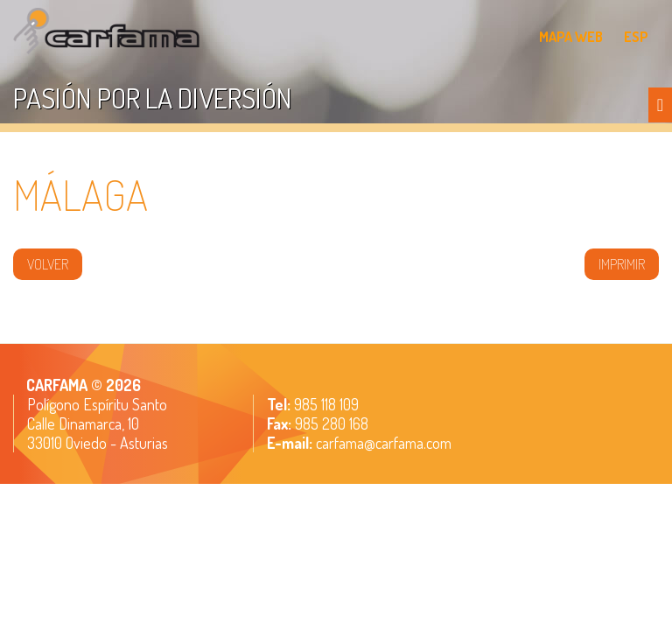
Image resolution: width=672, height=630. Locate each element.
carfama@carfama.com (384, 443)
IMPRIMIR (622, 264)
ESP (636, 37)
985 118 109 (325, 404)
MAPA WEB (571, 37)
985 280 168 (330, 423)
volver (48, 264)
